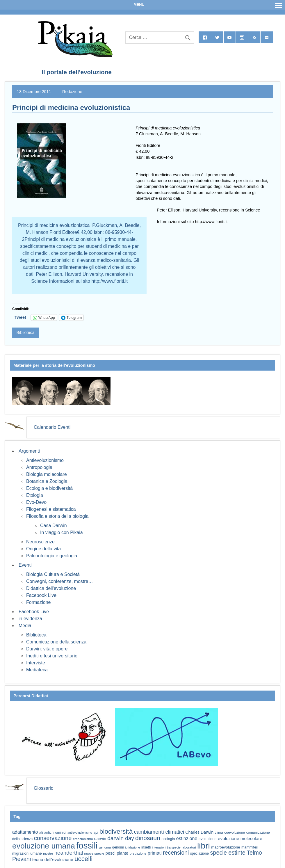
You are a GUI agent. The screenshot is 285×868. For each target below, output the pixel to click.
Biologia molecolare (47, 474)
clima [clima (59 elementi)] (219, 833)
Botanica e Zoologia (47, 481)
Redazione (72, 92)
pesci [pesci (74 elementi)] (111, 853)
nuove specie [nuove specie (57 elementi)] (94, 853)
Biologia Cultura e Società (53, 574)
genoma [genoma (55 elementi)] (105, 847)
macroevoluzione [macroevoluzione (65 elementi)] (226, 847)
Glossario (44, 788)
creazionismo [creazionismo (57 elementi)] (83, 839)
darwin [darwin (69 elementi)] (100, 839)
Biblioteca (25, 332)
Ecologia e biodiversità (49, 488)
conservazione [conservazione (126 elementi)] (53, 838)
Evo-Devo (36, 502)
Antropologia (39, 467)
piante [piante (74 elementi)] (122, 853)
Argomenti (29, 451)
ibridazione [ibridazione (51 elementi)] (133, 847)
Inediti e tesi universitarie (52, 656)
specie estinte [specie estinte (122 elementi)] (228, 853)
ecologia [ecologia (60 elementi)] (168, 839)
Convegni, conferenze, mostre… (59, 581)
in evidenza (30, 619)
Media (25, 626)
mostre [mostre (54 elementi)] (48, 853)
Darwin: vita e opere (47, 649)
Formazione (38, 602)
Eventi (25, 565)
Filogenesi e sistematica (51, 509)
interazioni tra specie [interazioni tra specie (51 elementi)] (166, 847)
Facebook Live (41, 595)
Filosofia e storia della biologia (57, 516)
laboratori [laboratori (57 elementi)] (189, 847)
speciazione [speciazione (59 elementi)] (199, 853)
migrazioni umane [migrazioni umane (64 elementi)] (27, 853)
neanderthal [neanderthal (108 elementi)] (69, 853)
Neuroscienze (40, 542)
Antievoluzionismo (45, 460)
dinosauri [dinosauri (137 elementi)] (148, 838)
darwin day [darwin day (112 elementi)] (121, 838)
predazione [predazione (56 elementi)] (138, 853)
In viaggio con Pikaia (62, 532)
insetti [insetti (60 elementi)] (146, 847)
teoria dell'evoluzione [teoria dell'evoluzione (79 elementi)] (53, 859)
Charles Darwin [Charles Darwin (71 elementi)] (199, 832)
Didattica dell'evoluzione (51, 588)
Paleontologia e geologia (52, 556)
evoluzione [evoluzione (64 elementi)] (208, 839)
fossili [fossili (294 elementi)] (87, 845)
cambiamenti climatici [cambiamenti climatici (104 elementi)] (159, 832)
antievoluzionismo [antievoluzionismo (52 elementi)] (80, 833)
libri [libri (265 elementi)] (204, 846)
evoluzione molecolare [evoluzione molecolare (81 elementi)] (240, 838)
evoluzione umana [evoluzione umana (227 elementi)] (44, 846)
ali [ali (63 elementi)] (41, 832)
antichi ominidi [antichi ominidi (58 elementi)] (55, 833)
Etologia (35, 495)
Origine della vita (43, 549)
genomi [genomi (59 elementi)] (118, 847)
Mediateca (37, 670)
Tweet (20, 317)
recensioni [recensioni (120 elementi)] (176, 853)
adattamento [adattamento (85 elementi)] (25, 832)
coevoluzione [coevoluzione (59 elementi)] (235, 833)
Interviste (36, 663)
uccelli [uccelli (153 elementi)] (83, 859)
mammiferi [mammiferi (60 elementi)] (250, 847)
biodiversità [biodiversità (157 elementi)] (116, 831)
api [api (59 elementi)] (96, 833)
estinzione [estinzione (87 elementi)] (187, 838)
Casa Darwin (54, 525)
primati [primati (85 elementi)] (155, 853)
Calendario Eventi (52, 427)
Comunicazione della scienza (56, 642)
